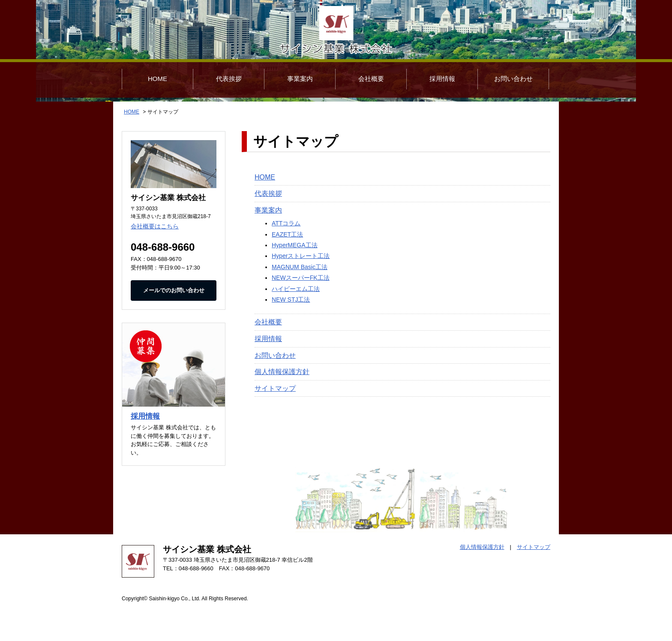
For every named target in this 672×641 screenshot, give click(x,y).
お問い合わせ (513, 79)
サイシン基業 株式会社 (336, 30)
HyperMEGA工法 (295, 245)
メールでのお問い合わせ (174, 290)
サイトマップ (275, 388)
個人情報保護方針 (282, 372)
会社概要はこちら (155, 226)
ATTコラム (286, 223)
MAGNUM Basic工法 (300, 267)
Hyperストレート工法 (301, 256)
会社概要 (371, 79)
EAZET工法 (287, 234)
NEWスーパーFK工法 (301, 278)
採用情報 (442, 79)
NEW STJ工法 (291, 300)
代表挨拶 (229, 79)
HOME (157, 79)
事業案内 (300, 79)
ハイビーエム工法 (296, 289)
